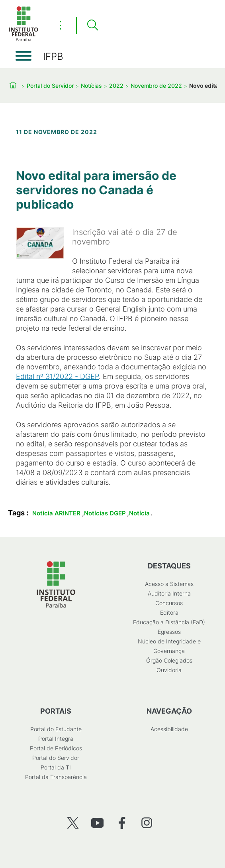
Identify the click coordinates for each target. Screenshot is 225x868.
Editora (169, 613)
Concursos (169, 603)
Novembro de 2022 (156, 86)
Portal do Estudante (56, 729)
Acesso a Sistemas (169, 584)
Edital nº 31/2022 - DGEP (57, 376)
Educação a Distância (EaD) (169, 622)
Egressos (169, 632)
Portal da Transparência (56, 777)
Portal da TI (56, 767)
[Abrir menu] (23, 56)
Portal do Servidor (50, 86)
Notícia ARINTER (56, 513)
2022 (116, 86)
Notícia (139, 513)
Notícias (91, 86)
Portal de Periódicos (56, 748)
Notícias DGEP (105, 513)
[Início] (23, 40)
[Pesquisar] (92, 26)
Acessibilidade (169, 729)
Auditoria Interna (169, 593)
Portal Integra (56, 739)
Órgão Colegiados (169, 660)
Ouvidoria (169, 670)
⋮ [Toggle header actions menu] (60, 25)
